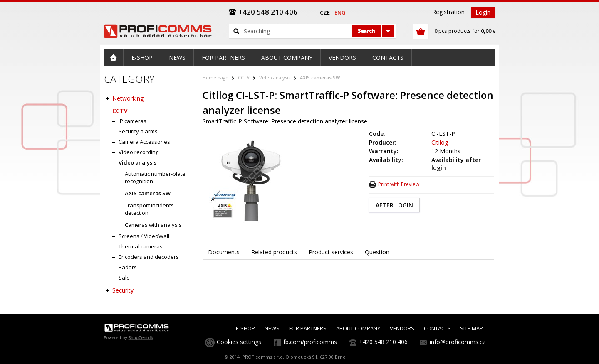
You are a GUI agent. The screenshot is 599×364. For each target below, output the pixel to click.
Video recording (139, 152)
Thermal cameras (141, 246)
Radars (128, 267)
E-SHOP (245, 328)
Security (123, 290)
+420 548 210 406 (383, 342)
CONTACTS (437, 328)
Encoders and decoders (149, 257)
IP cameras (132, 121)
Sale (124, 278)
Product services (331, 252)
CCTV (244, 77)
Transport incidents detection (149, 209)
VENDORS (402, 328)
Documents (224, 252)
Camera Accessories (144, 142)
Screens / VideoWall (144, 236)
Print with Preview (399, 184)
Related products (274, 252)
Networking (128, 98)
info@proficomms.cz (458, 342)
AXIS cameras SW (320, 77)
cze (325, 12)
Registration (448, 12)
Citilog (440, 142)
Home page (215, 77)
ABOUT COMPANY (358, 328)
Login (483, 12)
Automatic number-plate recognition (155, 177)
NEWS (272, 328)
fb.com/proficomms (310, 342)
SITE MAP (472, 328)
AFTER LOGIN (394, 205)
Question (377, 252)
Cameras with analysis (153, 225)
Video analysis (275, 77)
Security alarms (138, 131)
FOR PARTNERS (308, 328)
